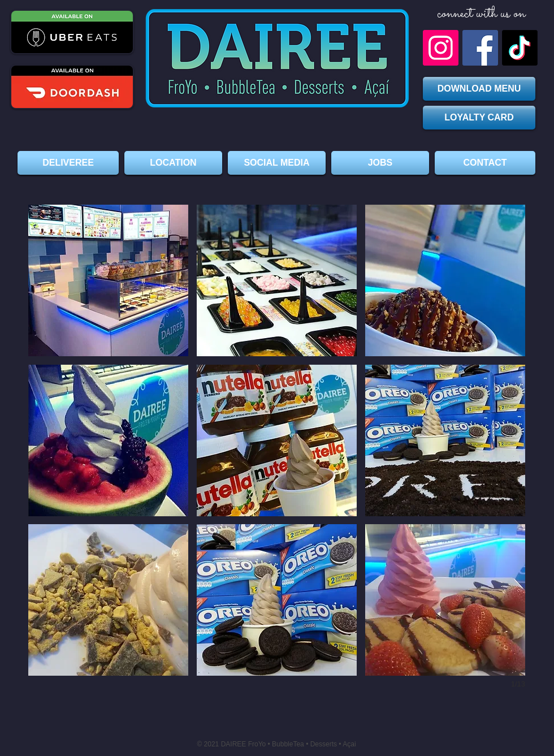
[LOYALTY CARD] (479, 118)
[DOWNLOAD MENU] (479, 89)
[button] (108, 280)
